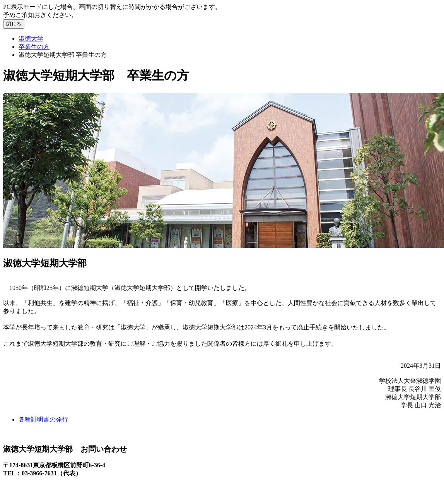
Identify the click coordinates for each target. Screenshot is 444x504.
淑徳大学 (31, 39)
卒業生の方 (34, 47)
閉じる (14, 24)
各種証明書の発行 (43, 419)
